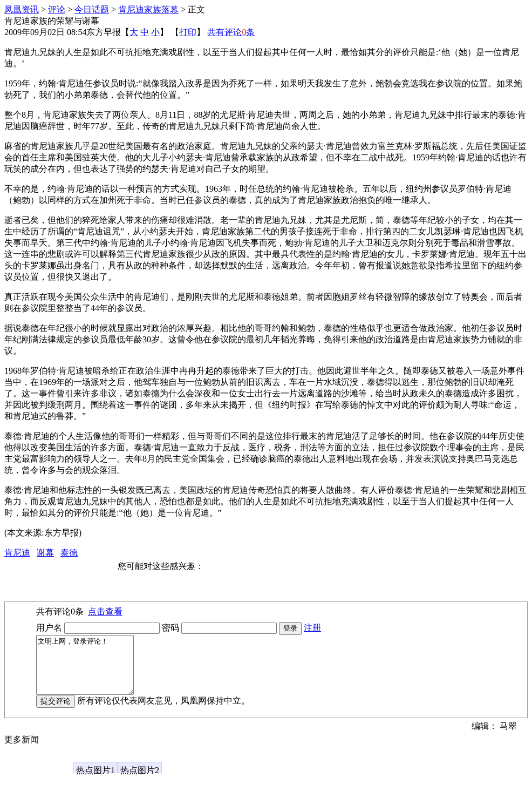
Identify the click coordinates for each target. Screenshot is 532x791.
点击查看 (105, 611)
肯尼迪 (17, 553)
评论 (57, 9)
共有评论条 (231, 32)
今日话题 (92, 9)
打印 (188, 32)
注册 (312, 628)
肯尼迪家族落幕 (148, 9)
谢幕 (45, 553)
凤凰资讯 (22, 9)
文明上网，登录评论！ (90, 671)
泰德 (69, 553)
